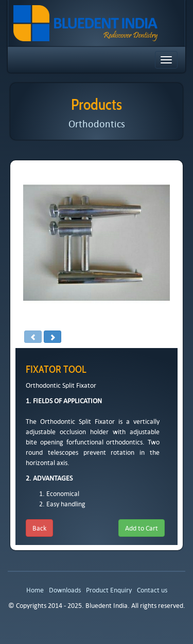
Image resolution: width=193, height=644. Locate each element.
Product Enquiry (109, 590)
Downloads (65, 590)
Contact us (152, 590)
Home (35, 590)
